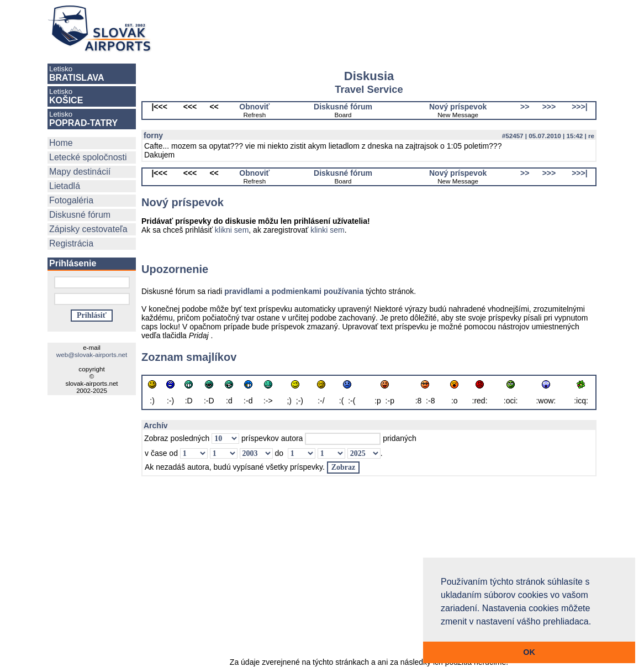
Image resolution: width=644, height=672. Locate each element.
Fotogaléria (71, 200)
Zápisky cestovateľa (88, 229)
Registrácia (71, 243)
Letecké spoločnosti (88, 157)
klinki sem (327, 230)
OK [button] (529, 652)
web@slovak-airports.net (92, 355)
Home (61, 143)
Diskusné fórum (80, 215)
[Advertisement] (386, 29)
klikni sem (232, 230)
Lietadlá (65, 186)
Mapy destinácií (80, 172)
